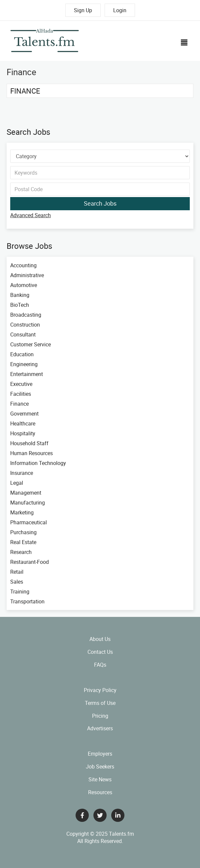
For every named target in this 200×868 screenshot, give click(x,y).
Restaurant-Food (30, 562)
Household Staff (29, 443)
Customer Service (31, 344)
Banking (20, 295)
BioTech (20, 305)
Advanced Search (31, 215)
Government (24, 414)
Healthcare (23, 423)
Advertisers (100, 728)
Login (120, 10)
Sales (17, 582)
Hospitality (23, 433)
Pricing (100, 716)
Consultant (23, 334)
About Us (100, 639)
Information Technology (38, 463)
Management (26, 493)
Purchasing (23, 532)
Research (21, 552)
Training (20, 592)
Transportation (27, 601)
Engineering (24, 364)
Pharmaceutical (29, 522)
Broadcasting (26, 315)
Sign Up (83, 10)
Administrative (27, 275)
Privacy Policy (100, 690)
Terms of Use (100, 703)
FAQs (100, 665)
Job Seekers (100, 767)
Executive (21, 384)
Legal (17, 483)
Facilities (21, 394)
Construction (25, 325)
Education (22, 354)
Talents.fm (121, 834)
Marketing (22, 512)
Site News (100, 779)
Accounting (23, 265)
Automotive (24, 285)
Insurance (22, 473)
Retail (17, 572)
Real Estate (23, 542)
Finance (25, 91)
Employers (100, 754)
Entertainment (27, 374)
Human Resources (32, 453)
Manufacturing (28, 503)
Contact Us (100, 652)
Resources (100, 792)
